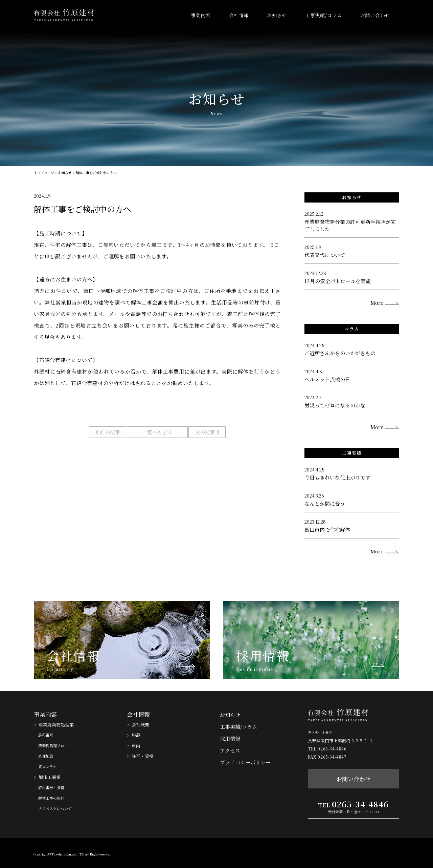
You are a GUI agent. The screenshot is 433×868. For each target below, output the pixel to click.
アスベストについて (55, 808)
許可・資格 (143, 756)
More (377, 303)
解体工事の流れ (51, 798)
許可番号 (46, 735)
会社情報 (239, 15)
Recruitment (255, 669)
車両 (136, 746)
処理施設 (46, 756)
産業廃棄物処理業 (56, 725)
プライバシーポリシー (245, 762)
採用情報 (263, 656)
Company (60, 669)
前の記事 (108, 432)
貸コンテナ (48, 766)
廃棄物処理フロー (53, 745)
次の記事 (207, 432)
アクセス (230, 750)
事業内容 (201, 15)
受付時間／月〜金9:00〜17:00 (354, 812)
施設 (136, 735)
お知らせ (277, 15)
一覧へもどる (157, 432)
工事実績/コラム (324, 15)
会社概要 (140, 725)
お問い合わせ (375, 15)
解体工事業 (50, 777)
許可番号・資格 (51, 787)
